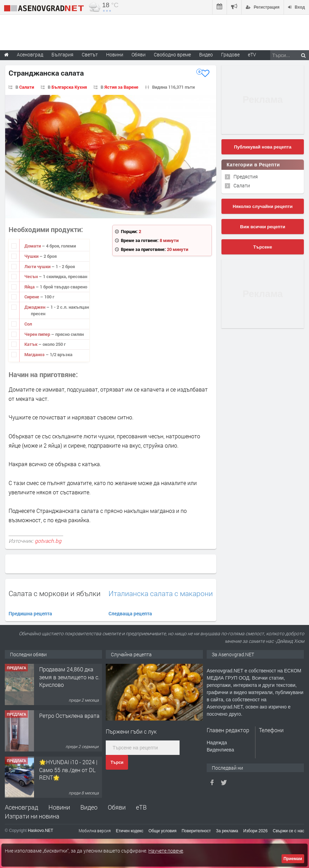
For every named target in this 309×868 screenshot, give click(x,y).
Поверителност (196, 831)
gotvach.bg (48, 541)
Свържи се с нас (288, 831)
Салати (27, 87)
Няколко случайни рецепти (263, 206)
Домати (33, 246)
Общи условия (163, 831)
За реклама (227, 831)
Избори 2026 (256, 831)
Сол (28, 324)
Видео (89, 807)
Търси (117, 762)
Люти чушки (38, 266)
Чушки (32, 256)
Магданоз (35, 354)
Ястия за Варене (121, 87)
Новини (115, 54)
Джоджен (35, 307)
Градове (230, 54)
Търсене (263, 247)
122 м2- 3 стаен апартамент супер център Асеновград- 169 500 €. (70, 681)
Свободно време (172, 54)
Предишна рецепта (30, 613)
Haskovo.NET (41, 831)
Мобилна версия (95, 831)
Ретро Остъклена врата (69, 762)
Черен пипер (38, 334)
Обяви (117, 807)
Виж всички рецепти (262, 227)
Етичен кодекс (130, 831)
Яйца (30, 287)
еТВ (141, 807)
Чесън (32, 276)
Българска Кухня (69, 87)
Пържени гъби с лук (131, 731)
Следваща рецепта (130, 613)
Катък (31, 344)
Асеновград (21, 807)
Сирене (32, 297)
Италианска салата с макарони (161, 594)
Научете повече (166, 851)
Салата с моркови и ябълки (55, 593)
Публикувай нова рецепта (262, 147)
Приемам (293, 859)
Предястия (246, 177)
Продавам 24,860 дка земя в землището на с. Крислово (69, 723)
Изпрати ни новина (32, 816)
